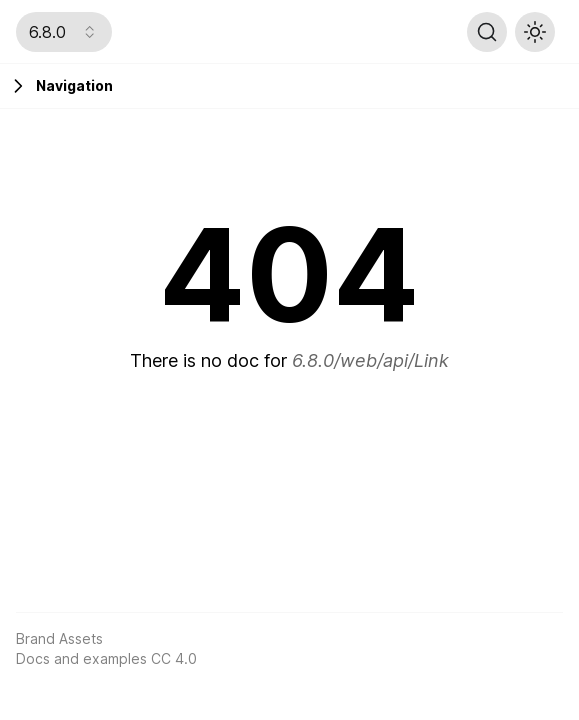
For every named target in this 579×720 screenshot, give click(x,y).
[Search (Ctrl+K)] (487, 32)
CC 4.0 (174, 658)
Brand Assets (59, 638)
